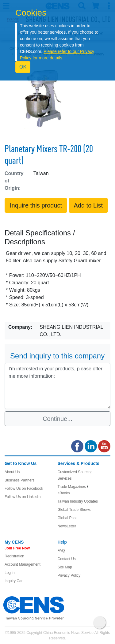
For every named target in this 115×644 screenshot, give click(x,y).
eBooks (64, 493)
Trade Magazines (72, 487)
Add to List (88, 205)
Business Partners (19, 480)
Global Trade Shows (74, 510)
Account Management (23, 564)
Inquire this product (36, 205)
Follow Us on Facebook (24, 489)
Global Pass (68, 518)
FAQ (61, 551)
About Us (12, 472)
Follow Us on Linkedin (23, 497)
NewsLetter (67, 526)
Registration (14, 556)
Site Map (65, 567)
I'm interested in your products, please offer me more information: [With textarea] (57, 386)
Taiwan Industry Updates (78, 501)
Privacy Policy (69, 575)
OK (23, 67)
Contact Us (67, 559)
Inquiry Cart (14, 581)
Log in (10, 573)
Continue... (57, 419)
